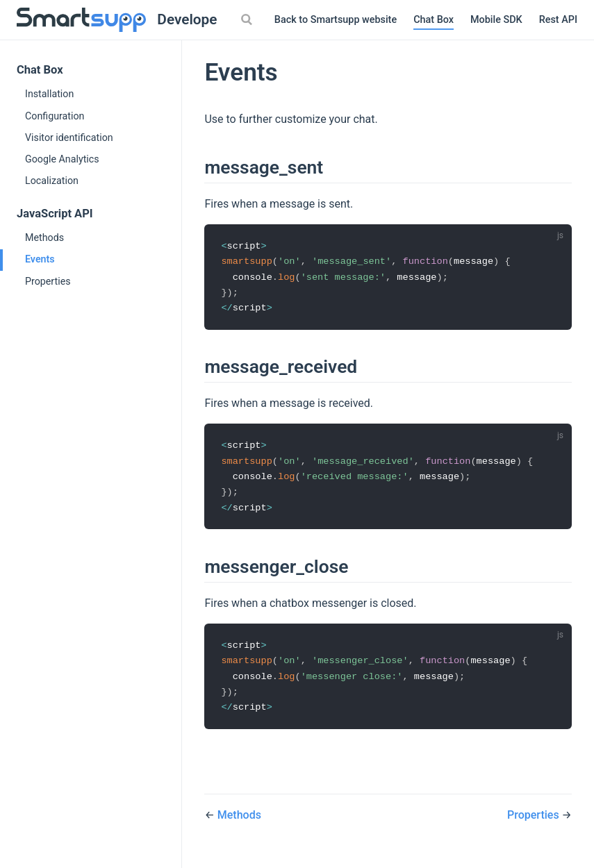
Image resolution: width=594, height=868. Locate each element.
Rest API (558, 20)
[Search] (249, 19)
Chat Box (434, 20)
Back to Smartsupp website (336, 20)
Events (40, 259)
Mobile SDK (496, 20)
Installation (49, 94)
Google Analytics (62, 159)
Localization (52, 181)
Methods (44, 237)
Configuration (55, 116)
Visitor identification (69, 137)
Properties (48, 281)
